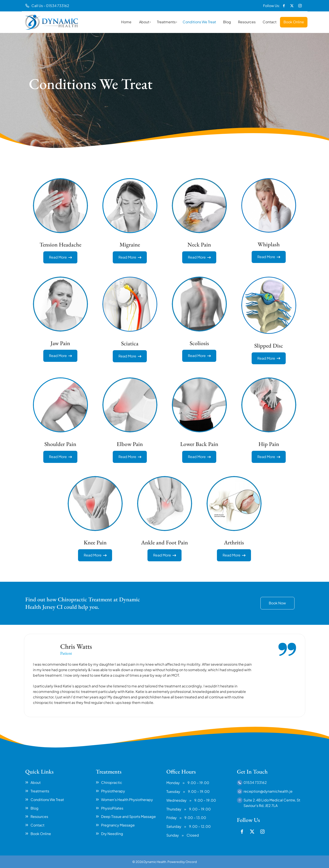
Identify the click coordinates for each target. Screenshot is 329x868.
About (144, 22)
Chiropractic (112, 782)
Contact (270, 22)
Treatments (166, 22)
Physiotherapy (113, 791)
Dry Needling (112, 834)
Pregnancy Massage (118, 825)
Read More (60, 254)
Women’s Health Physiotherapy (127, 800)
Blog (227, 22)
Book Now (269, 599)
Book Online (294, 22)
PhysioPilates (112, 808)
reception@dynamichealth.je (268, 791)
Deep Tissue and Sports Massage (128, 816)
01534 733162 (255, 782)
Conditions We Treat (199, 22)
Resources (247, 22)
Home (126, 22)
